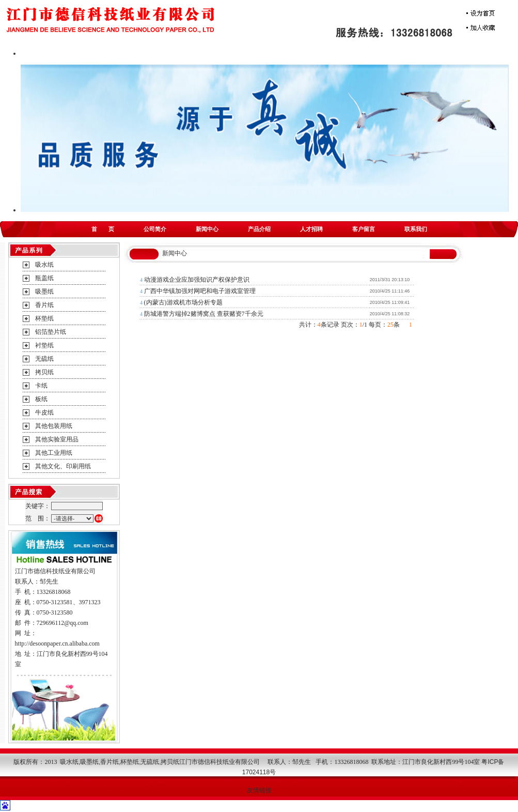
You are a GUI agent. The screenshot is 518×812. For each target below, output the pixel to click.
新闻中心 (207, 229)
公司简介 (155, 229)
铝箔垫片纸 (51, 332)
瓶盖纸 (44, 278)
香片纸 (44, 305)
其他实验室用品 (57, 439)
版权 (20, 762)
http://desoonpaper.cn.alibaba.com (57, 644)
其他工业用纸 (54, 453)
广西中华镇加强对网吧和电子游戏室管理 (200, 291)
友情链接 (259, 790)
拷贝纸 (44, 372)
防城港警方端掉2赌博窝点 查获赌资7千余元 (204, 314)
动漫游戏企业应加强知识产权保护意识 (197, 280)
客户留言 (364, 229)
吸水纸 (44, 265)
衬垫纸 (44, 345)
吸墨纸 (44, 292)
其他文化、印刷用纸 (63, 466)
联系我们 (416, 229)
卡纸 (41, 386)
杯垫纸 (44, 318)
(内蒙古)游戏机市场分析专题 (183, 302)
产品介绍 (259, 229)
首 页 (103, 229)
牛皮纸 (44, 412)
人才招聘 (311, 229)
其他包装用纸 (54, 426)
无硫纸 (44, 359)
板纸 (41, 399)
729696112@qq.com (62, 623)
